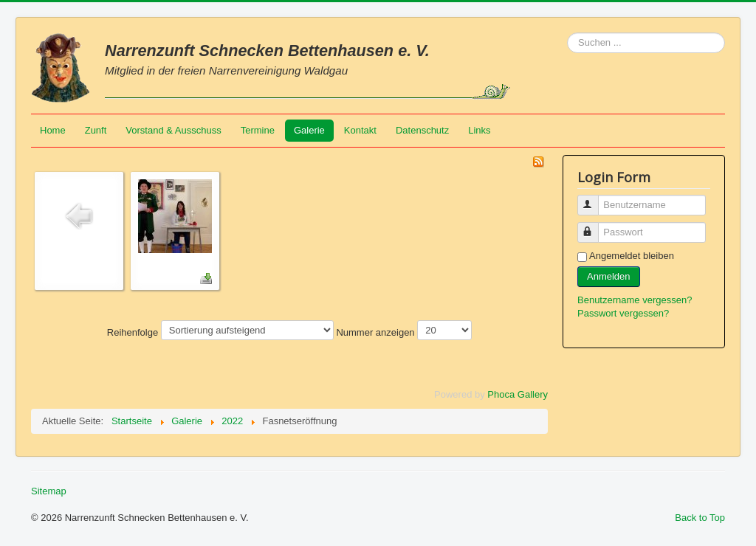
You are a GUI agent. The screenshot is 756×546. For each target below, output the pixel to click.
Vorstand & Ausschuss (173, 130)
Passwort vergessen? (623, 313)
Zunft (96, 130)
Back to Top (700, 518)
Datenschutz (422, 130)
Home (53, 130)
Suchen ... (567, 33)
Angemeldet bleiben (632, 256)
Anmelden (609, 276)
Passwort (595, 226)
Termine (258, 130)
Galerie (309, 130)
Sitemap (49, 491)
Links (479, 130)
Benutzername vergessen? (635, 300)
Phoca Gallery (518, 394)
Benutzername (595, 199)
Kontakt (360, 130)
